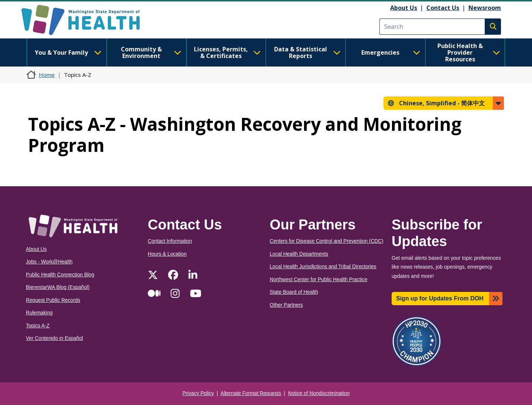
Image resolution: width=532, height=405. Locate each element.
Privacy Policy (198, 393)
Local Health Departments (299, 254)
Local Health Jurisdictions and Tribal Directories (323, 267)
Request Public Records (53, 300)
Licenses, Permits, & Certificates (227, 52)
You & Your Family (68, 52)
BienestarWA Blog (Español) (58, 287)
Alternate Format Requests (251, 393)
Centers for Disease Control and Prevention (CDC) (327, 241)
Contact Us (443, 8)
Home (47, 75)
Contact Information (170, 241)
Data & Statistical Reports (307, 52)
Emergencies (391, 52)
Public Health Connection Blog (60, 275)
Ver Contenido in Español (54, 338)
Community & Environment (151, 52)
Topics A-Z (38, 326)
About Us (404, 8)
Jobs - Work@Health (49, 262)
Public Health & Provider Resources (469, 52)
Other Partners (286, 305)
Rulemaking (39, 313)
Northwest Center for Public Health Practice (318, 280)
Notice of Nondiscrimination (319, 393)
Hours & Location (167, 254)
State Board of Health (294, 292)
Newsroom (485, 8)
